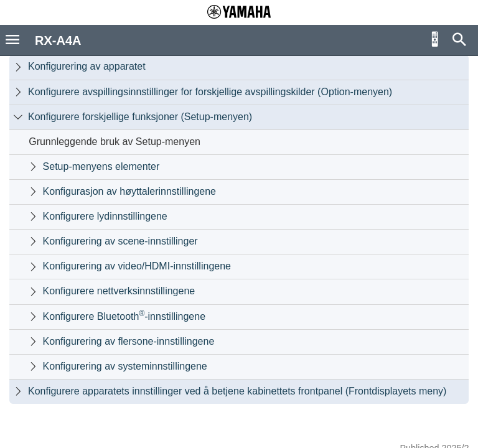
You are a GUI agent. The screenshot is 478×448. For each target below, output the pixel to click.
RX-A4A (58, 40)
